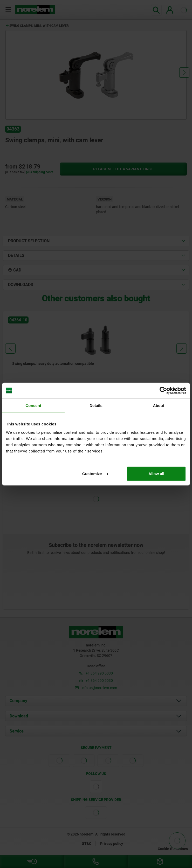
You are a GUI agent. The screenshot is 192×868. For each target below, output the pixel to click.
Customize (95, 473)
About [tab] (159, 406)
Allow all (156, 473)
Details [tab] (96, 406)
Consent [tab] (33, 406)
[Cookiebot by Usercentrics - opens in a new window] (163, 391)
